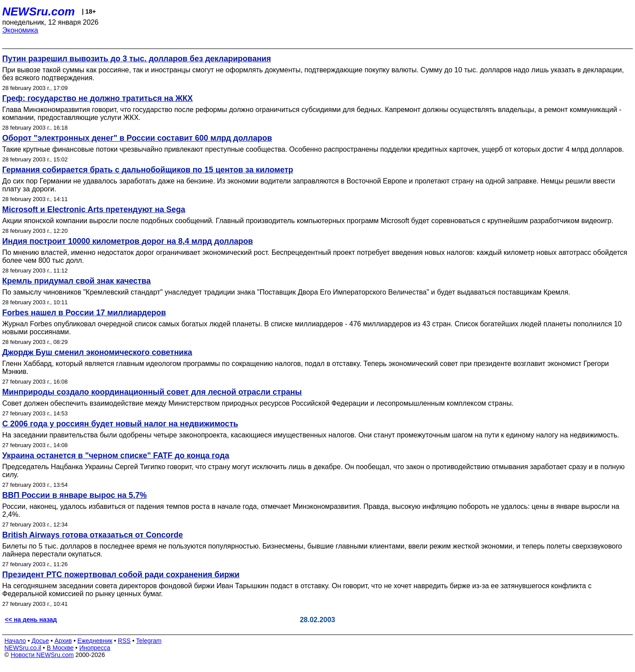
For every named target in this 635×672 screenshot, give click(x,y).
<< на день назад (31, 620)
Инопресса (95, 648)
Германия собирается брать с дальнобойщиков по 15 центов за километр (148, 170)
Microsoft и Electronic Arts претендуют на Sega (94, 209)
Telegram (149, 641)
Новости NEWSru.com (42, 655)
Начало (15, 641)
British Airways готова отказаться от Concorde (93, 535)
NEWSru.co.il (23, 648)
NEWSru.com (39, 11)
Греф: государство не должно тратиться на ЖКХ (97, 98)
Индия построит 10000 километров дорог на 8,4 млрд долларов (128, 241)
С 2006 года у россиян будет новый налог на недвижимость (120, 424)
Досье (40, 641)
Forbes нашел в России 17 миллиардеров (84, 313)
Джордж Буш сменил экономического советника (97, 352)
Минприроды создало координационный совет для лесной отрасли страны (152, 392)
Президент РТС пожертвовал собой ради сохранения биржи (121, 575)
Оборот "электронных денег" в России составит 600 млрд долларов (137, 138)
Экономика (20, 30)
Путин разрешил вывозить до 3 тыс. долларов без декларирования (137, 59)
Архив (63, 641)
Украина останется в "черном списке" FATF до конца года (116, 455)
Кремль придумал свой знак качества (77, 281)
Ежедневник (95, 641)
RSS (124, 641)
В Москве (60, 648)
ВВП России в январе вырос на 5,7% (75, 495)
